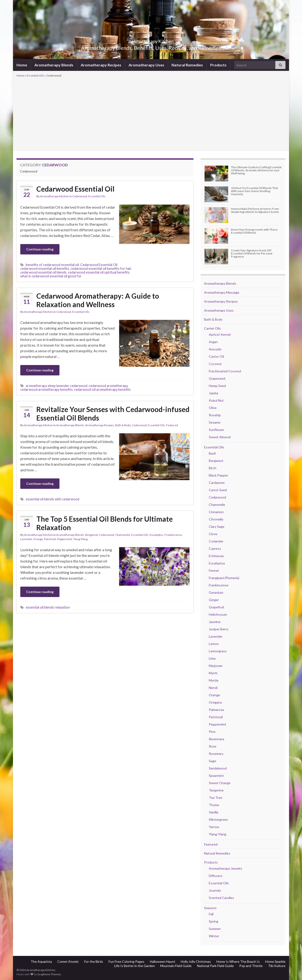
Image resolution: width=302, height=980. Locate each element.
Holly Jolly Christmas (196, 961)
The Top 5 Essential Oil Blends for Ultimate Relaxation (105, 523)
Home (22, 65)
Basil (212, 453)
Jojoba (214, 393)
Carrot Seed (218, 490)
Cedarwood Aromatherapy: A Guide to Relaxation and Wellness (98, 300)
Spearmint (216, 776)
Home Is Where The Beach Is (238, 961)
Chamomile (123, 535)
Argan (213, 342)
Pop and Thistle (251, 966)
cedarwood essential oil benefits (45, 269)
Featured (172, 425)
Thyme (214, 805)
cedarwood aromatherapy (108, 386)
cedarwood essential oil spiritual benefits (99, 272)
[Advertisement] (151, 114)
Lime (212, 658)
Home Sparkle (275, 961)
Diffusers (216, 876)
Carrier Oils (212, 328)
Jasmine (215, 622)
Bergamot (92, 535)
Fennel (214, 570)
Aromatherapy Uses (146, 65)
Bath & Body (123, 425)
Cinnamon (216, 512)
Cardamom (217, 483)
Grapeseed (217, 378)
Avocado (215, 349)
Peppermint (65, 539)
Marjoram (216, 666)
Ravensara (216, 739)
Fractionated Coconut (225, 371)
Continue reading (40, 249)
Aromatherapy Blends (54, 65)
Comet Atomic (68, 961)
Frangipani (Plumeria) (224, 578)
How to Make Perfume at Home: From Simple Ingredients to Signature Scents (255, 210)
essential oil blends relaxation (48, 607)
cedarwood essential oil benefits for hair (101, 269)
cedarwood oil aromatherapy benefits (102, 389)
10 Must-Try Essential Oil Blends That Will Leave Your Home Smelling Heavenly (254, 191)
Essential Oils (36, 75)
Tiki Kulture (277, 966)
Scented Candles (221, 898)
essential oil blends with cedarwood (52, 499)
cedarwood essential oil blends (43, 272)
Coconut (215, 364)
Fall (211, 914)
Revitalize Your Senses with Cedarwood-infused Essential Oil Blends (113, 413)
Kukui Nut (216, 400)
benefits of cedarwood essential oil (52, 265)
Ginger (214, 600)
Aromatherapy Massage (222, 292)
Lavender (26, 539)
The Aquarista (41, 961)
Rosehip (215, 415)
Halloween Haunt (163, 961)
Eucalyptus (156, 535)
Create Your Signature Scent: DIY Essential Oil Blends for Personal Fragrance (252, 253)
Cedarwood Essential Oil (75, 189)
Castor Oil (216, 356)
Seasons (210, 908)
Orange (38, 539)
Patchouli (50, 539)
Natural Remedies (187, 65)
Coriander (216, 541)
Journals (215, 890)
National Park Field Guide (215, 966)
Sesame (215, 422)
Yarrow (214, 827)
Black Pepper (218, 475)
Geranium (216, 592)
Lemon (214, 644)
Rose (213, 746)
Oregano (215, 702)
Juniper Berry (219, 629)
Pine (212, 732)
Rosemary (216, 754)
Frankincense (173, 535)
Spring (214, 921)
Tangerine (216, 790)
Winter (214, 936)
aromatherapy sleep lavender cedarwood (57, 386)
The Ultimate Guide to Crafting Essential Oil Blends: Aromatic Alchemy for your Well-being (256, 170)
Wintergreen (218, 819)
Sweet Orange (220, 783)
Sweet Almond (220, 437)
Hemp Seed (217, 386)
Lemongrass (218, 651)
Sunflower (216, 430)
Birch (213, 468)
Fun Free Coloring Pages (126, 961)
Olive (213, 408)
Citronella (216, 519)
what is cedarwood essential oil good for (51, 276)
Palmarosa (216, 710)
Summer (215, 929)
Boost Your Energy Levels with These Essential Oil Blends (254, 231)
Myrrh (213, 673)
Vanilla (214, 812)
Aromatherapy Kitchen (151, 40)
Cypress (215, 548)
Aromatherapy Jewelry (225, 868)
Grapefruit (217, 607)
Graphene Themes (49, 974)
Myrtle (214, 680)
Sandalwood (218, 768)
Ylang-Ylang (80, 539)
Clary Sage (217, 527)
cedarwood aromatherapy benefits (46, 389)
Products (218, 65)
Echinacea (216, 556)
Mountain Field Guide (176, 966)
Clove (213, 534)
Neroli (213, 688)
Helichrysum (218, 614)
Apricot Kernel (220, 334)
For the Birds (94, 961)
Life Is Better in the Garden (134, 966)
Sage (212, 761)
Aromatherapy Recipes (101, 65)
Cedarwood (80, 196)
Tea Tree (216, 797)
